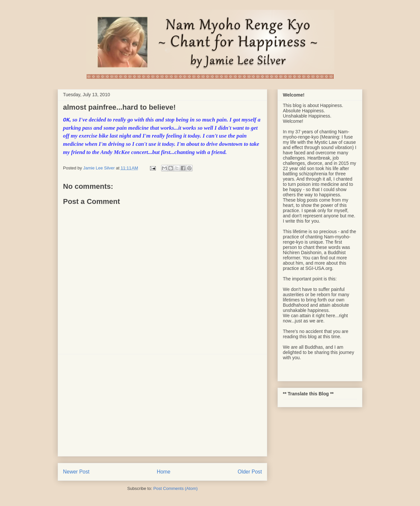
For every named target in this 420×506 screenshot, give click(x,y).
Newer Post (76, 472)
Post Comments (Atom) (175, 488)
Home (164, 472)
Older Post (250, 472)
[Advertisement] (162, 405)
